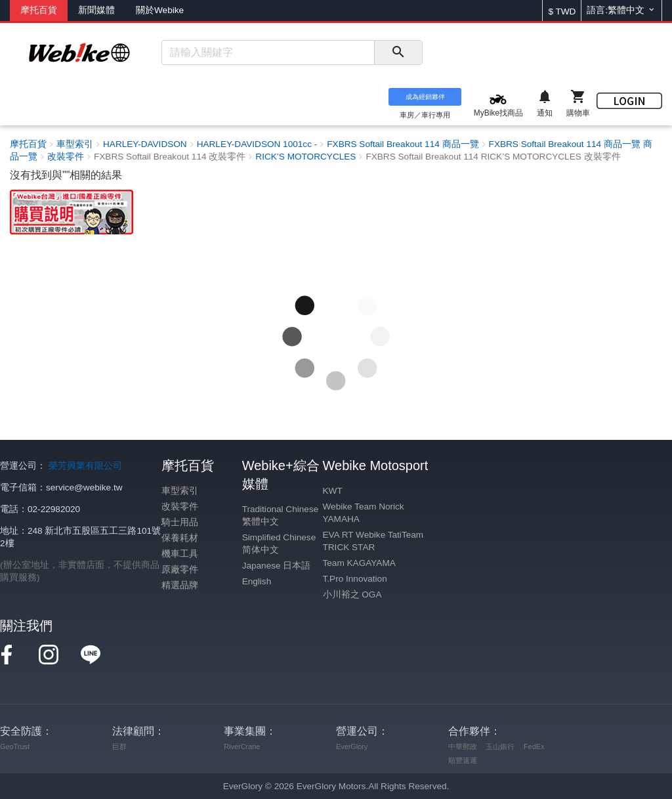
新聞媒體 (96, 10)
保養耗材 (180, 538)
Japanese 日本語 (277, 566)
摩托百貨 (39, 10)
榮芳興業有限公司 (85, 466)
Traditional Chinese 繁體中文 (281, 515)
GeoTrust (15, 746)
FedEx (534, 746)
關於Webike (160, 10)
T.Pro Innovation (355, 579)
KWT (333, 491)
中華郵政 (463, 746)
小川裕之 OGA (352, 594)
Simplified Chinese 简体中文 (279, 544)
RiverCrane (242, 746)
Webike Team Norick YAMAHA (364, 513)
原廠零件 (180, 570)
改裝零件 (180, 507)
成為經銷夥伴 (425, 97)
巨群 (119, 746)
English (257, 581)
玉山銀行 (500, 746)
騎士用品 (180, 522)
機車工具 (180, 554)
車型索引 (180, 491)
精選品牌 (180, 585)
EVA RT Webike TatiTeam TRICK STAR (373, 541)
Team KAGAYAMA (359, 563)
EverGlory (352, 746)
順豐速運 (463, 760)
